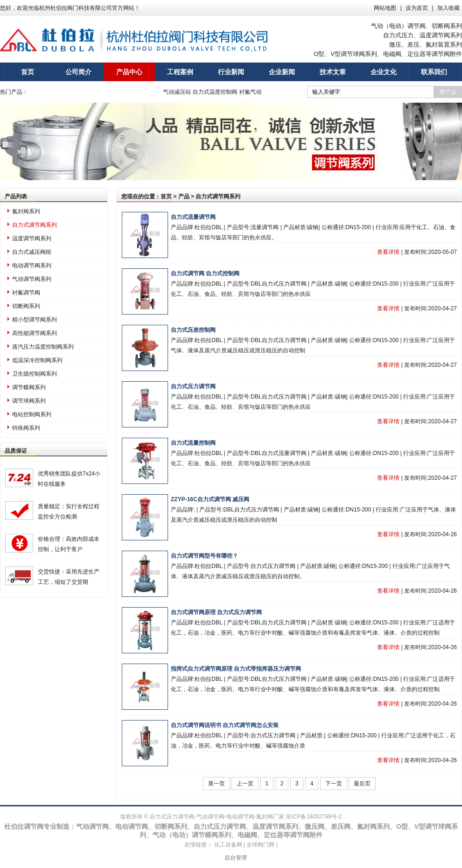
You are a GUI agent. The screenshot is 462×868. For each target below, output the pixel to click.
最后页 (362, 784)
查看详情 (388, 252)
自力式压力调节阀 (193, 386)
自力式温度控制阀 (217, 92)
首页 (28, 72)
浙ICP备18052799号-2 (314, 817)
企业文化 (384, 72)
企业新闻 (282, 72)
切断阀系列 (26, 306)
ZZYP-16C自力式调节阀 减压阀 (210, 499)
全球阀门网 (260, 845)
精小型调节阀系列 (35, 320)
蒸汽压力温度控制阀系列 (43, 347)
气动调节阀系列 (32, 279)
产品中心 (129, 72)
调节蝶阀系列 (29, 387)
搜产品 (448, 92)
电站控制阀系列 (32, 414)
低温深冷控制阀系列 (37, 360)
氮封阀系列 (26, 211)
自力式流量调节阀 (193, 217)
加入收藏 (448, 8)
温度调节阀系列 (32, 238)
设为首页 (417, 8)
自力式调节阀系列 (35, 225)
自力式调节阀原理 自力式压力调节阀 (216, 612)
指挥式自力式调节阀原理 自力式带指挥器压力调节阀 (236, 669)
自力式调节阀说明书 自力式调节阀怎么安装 (225, 725)
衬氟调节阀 (26, 293)
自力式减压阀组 (32, 252)
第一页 (217, 784)
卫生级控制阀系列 (35, 374)
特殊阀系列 (26, 428)
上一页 (245, 784)
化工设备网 (228, 845)
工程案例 (180, 72)
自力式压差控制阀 (193, 330)
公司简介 (78, 72)
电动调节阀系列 (32, 266)
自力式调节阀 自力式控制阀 (205, 273)
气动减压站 (179, 92)
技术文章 (333, 72)
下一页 (334, 784)
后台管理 (236, 858)
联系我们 (434, 72)
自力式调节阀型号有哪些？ (204, 556)
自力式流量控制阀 (193, 443)
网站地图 (385, 8)
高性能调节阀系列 (35, 333)
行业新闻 (231, 72)
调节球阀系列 (29, 401)
